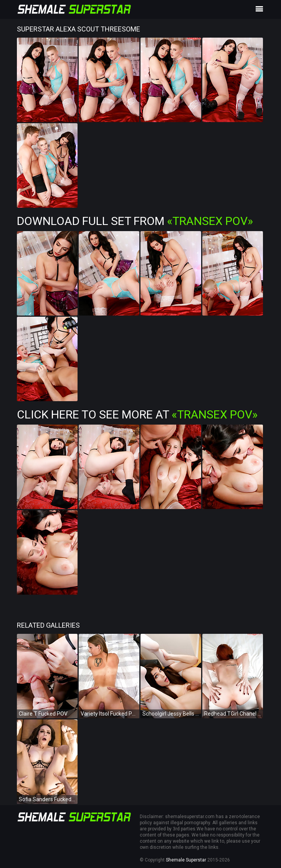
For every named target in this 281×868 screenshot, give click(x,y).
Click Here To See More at (137, 414)
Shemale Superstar (186, 860)
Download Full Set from (135, 221)
